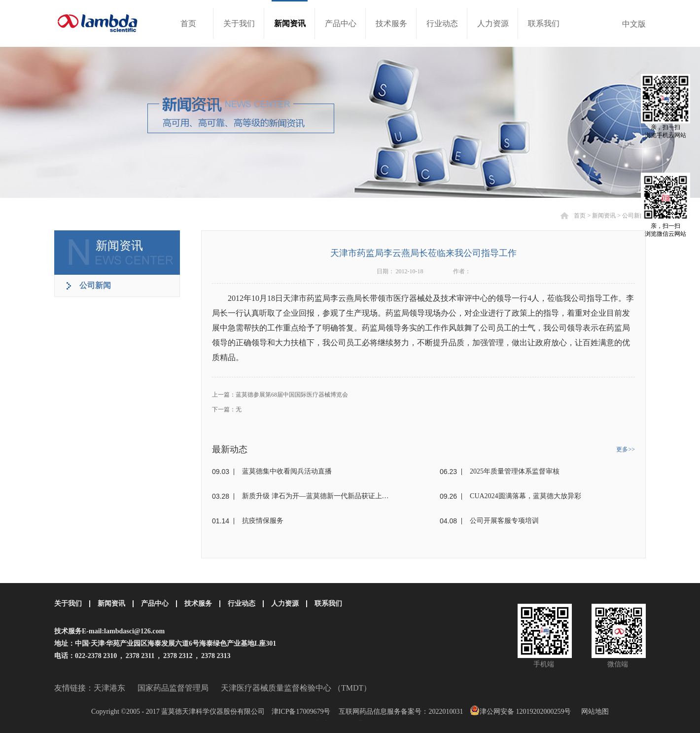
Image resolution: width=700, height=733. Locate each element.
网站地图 (593, 712)
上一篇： (280, 395)
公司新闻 (634, 216)
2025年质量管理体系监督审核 (515, 471)
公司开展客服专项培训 (504, 521)
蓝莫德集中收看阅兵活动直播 (287, 471)
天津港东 (109, 688)
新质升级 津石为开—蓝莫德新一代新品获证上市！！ (318, 496)
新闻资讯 (604, 216)
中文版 (634, 24)
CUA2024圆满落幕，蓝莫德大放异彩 (525, 496)
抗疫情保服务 (263, 521)
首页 (188, 23)
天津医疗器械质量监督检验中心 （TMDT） (296, 688)
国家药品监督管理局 (173, 688)
